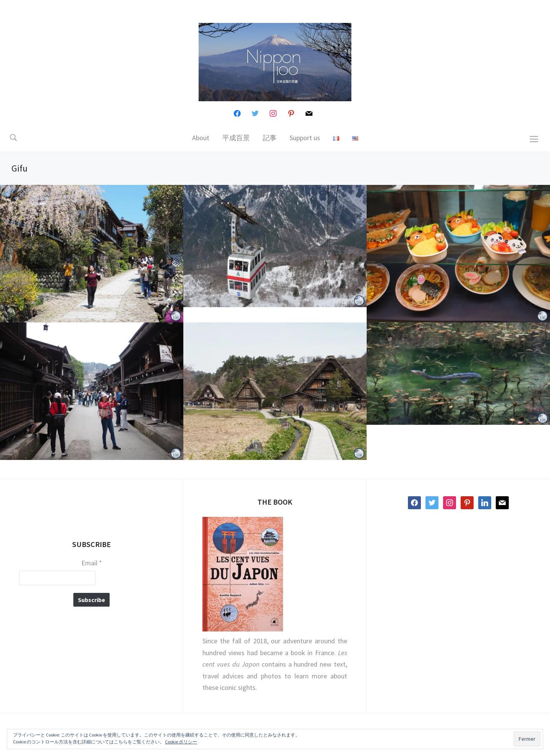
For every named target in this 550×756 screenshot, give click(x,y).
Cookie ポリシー (181, 742)
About (201, 138)
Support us (305, 138)
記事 (270, 138)
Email (92, 563)
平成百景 (236, 138)
